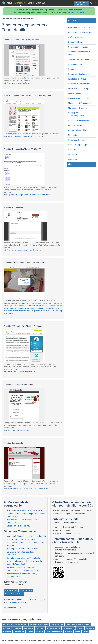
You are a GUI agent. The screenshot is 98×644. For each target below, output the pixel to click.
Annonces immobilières (78, 130)
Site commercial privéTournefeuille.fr (82, 3)
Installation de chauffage (78, 89)
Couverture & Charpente (79, 59)
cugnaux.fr (39, 632)
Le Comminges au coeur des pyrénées (15, 624)
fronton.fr (30, 632)
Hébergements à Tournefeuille (29, 510)
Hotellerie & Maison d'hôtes (80, 84)
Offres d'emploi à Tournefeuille (20, 526)
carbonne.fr (68, 632)
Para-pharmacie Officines (79, 121)
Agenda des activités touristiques (21, 539)
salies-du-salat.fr (68, 628)
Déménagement (75, 64)
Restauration (74, 150)
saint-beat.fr (40, 628)
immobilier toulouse (57, 624)
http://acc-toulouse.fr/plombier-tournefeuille (20, 372)
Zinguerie (72, 164)
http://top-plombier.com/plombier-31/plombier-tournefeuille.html (27, 195)
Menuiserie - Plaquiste (78, 108)
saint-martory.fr (29, 628)
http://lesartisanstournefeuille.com (16, 430)
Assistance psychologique (79, 27)
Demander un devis (11, 590)
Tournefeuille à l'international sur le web (23, 571)
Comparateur (20, 3)
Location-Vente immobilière (80, 98)
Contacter (23, 582)
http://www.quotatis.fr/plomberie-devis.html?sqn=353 (23, 136)
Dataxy (27, 600)
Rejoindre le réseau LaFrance (14, 594)
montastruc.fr (7, 632)
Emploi (31, 3)
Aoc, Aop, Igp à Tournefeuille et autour (23, 549)
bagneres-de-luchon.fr (54, 628)
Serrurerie (72, 155)
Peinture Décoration (77, 125)
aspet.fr (86, 632)
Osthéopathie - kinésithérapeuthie (76, 114)
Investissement (75, 93)
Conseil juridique (75, 42)
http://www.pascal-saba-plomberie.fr (17, 83)
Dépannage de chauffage (79, 74)
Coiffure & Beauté (76, 37)
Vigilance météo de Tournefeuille (20, 567)
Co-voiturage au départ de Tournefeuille (23, 558)
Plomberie (72, 135)
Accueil (10, 3)
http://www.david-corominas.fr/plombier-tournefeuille (23, 250)
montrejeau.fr (90, 628)
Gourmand (40, 3)
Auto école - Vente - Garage (80, 32)
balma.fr (78, 632)
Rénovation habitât (76, 140)
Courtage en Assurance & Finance (79, 53)
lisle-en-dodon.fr (19, 632)
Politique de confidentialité (70, 10)
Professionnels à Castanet (54, 632)
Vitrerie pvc (73, 159)
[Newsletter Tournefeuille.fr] (91, 3)
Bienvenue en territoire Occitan (39, 624)
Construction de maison (78, 47)
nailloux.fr (80, 628)
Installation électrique (77, 79)
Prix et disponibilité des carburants (31, 536)
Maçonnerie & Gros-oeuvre (80, 103)
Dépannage (73, 69)
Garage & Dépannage (77, 145)
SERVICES (73, 21)
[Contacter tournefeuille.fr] (95, 3)
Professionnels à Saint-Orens (12, 628)
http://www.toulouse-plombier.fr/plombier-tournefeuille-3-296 (26, 489)
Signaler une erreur (26, 590)
